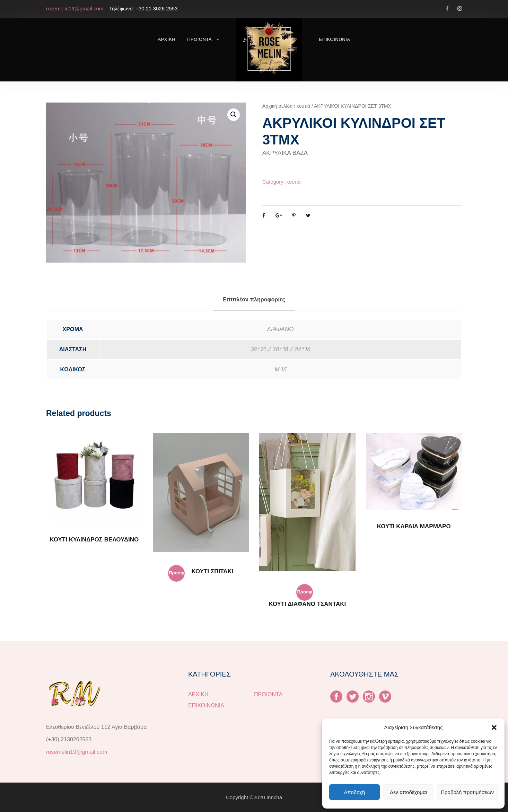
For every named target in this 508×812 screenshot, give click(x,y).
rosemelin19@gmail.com (77, 752)
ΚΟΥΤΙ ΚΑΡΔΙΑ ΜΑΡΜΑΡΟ (414, 526)
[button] (494, 727)
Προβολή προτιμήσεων (467, 792)
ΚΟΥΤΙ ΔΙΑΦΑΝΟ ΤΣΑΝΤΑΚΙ (307, 604)
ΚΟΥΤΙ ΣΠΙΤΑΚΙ (213, 571)
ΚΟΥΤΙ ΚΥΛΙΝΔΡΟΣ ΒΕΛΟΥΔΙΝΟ (94, 540)
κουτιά (303, 106)
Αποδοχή (354, 792)
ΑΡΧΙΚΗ (167, 39)
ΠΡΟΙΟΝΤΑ (199, 39)
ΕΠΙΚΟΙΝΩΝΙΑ (335, 39)
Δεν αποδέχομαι (408, 792)
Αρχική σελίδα (277, 106)
